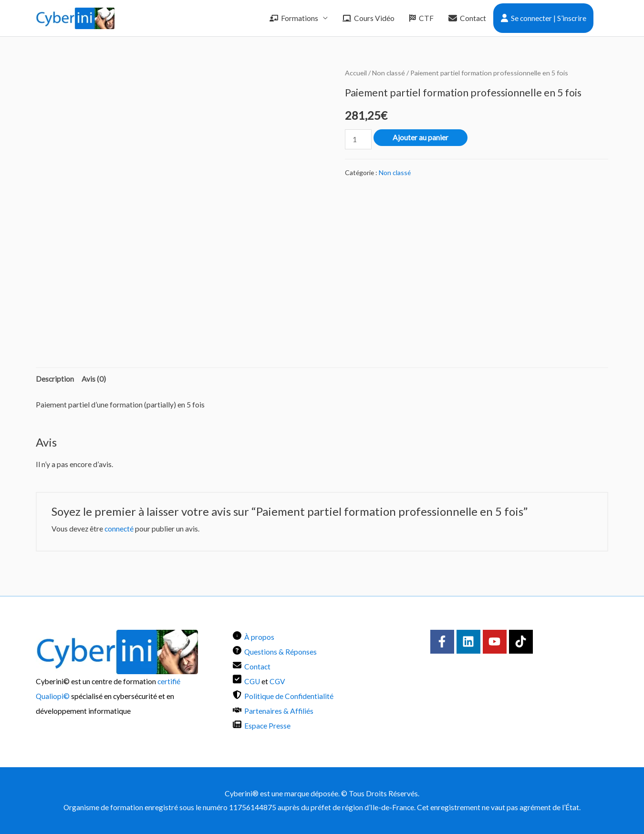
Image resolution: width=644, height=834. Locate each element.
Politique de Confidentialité (289, 696)
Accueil (356, 73)
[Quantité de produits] (358, 139)
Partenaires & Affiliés (279, 711)
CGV (277, 681)
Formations (294, 18)
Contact (467, 18)
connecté (119, 529)
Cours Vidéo (369, 18)
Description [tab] (55, 379)
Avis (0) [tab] (94, 379)
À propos (259, 637)
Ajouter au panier (421, 137)
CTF (421, 18)
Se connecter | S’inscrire (544, 18)
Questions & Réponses (280, 652)
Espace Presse (267, 726)
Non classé (389, 73)
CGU (252, 681)
